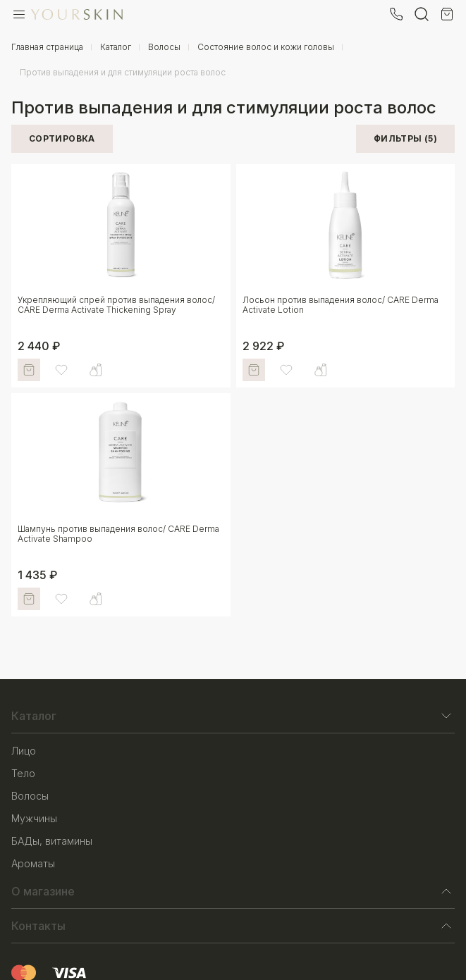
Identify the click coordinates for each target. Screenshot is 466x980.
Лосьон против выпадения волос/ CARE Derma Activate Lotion (341, 305)
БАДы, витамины (52, 841)
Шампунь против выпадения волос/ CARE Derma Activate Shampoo (118, 534)
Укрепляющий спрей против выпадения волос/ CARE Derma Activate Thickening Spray (116, 305)
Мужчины (34, 818)
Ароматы (33, 863)
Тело (23, 773)
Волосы (30, 796)
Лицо (24, 751)
